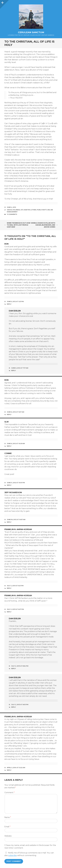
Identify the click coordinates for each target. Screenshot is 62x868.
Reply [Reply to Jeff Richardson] (9, 522)
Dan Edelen (15, 311)
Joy (22, 210)
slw (7, 422)
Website (8, 836)
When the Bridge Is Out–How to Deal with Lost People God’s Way (17, 225)
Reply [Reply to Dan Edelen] (14, 371)
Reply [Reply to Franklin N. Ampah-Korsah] (9, 588)
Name (8, 817)
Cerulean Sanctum (31, 32)
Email (7, 827)
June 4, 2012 (11, 207)
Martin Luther (30, 210)
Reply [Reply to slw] (9, 446)
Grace (9, 210)
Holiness (16, 210)
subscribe (13, 855)
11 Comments (12, 214)
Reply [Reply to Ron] (9, 304)
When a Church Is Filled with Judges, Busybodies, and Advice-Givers (44, 225)
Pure (39, 210)
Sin (49, 210)
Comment (9, 793)
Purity (44, 210)
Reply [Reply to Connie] (9, 485)
